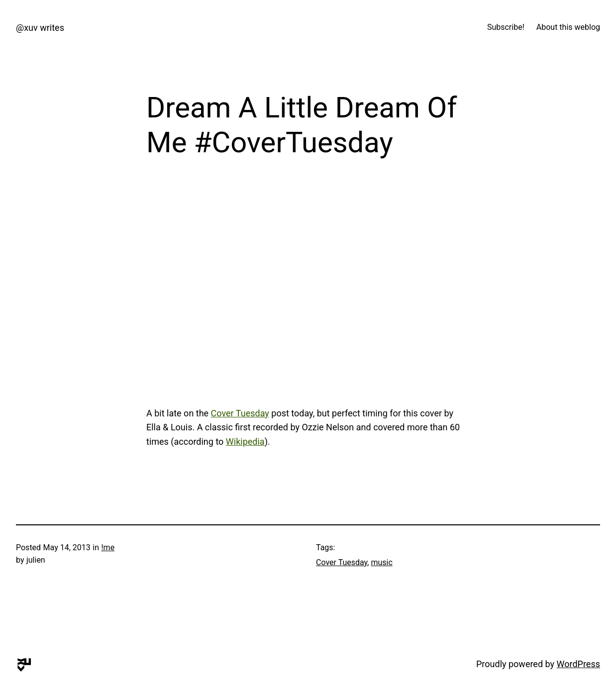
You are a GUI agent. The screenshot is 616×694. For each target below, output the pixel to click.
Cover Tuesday (240, 413)
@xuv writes (40, 28)
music (381, 562)
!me (108, 547)
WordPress (578, 664)
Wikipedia (245, 442)
